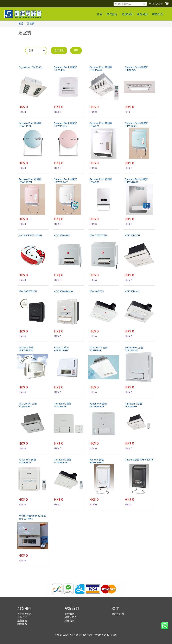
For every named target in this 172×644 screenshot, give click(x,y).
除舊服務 (22, 624)
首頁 (100, 14)
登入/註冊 (156, 4)
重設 (76, 50)
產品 (21, 23)
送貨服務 (22, 621)
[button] (165, 626)
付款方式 (22, 617)
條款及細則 (118, 614)
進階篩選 (59, 50)
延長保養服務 (25, 614)
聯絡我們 (69, 621)
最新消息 (69, 614)
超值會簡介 (71, 617)
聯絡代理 (158, 14)
